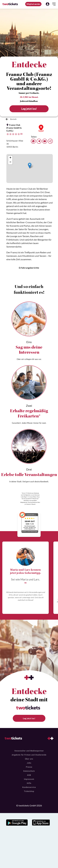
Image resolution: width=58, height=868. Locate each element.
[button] (48, 4)
